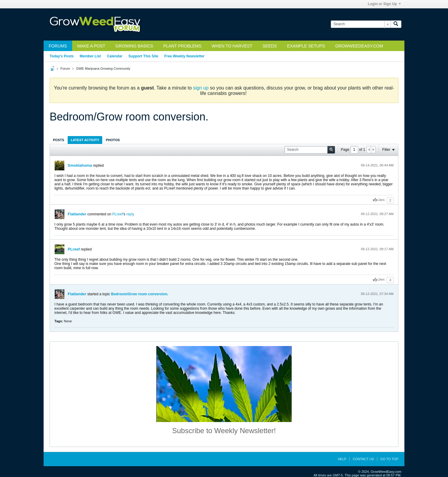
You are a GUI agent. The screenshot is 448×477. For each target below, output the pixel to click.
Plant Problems (182, 46)
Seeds (270, 46)
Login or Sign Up (384, 4)
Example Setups (306, 46)
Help (342, 459)
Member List (90, 56)
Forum (65, 68)
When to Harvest (232, 46)
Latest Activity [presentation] (85, 140)
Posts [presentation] (58, 140)
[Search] (361, 24)
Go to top (389, 459)
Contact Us (363, 459)
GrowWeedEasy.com (359, 46)
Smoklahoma (80, 165)
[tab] (58, 140)
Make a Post (91, 46)
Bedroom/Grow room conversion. (140, 294)
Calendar (115, 56)
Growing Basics (134, 46)
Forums (58, 46)
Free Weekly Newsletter (184, 56)
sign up (201, 88)
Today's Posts (62, 56)
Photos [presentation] (113, 140)
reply (130, 214)
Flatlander (77, 214)
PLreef (117, 214)
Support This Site (143, 56)
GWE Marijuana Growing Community (103, 68)
